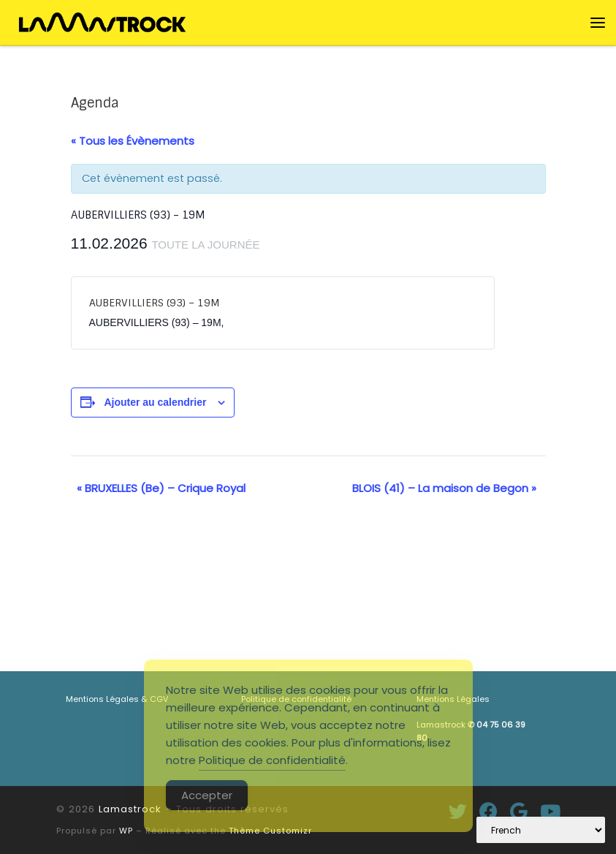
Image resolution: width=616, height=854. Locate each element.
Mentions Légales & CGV (117, 699)
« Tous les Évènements (133, 141)
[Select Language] (541, 830)
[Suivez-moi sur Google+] (519, 811)
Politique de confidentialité (272, 760)
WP (126, 831)
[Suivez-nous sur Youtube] (550, 811)
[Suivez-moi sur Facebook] (488, 811)
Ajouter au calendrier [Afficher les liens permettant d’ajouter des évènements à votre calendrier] (155, 402)
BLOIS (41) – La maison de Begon (444, 488)
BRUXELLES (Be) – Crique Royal (161, 488)
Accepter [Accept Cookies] (207, 795)
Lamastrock (130, 809)
